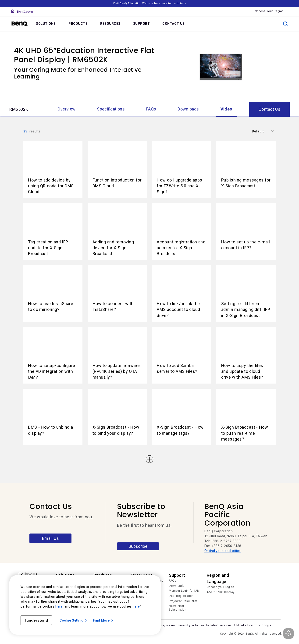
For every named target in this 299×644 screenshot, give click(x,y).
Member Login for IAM (184, 591)
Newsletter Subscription (178, 608)
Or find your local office (223, 551)
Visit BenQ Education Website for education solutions (149, 3)
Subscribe (138, 546)
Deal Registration (181, 596)
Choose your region (221, 587)
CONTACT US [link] (174, 24)
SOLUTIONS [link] (46, 24)
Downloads (177, 586)
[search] (285, 24)
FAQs (173, 581)
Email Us (51, 538)
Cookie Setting (73, 620)
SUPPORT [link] (142, 24)
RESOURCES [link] (110, 24)
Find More (103, 620)
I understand (36, 620)
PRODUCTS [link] (78, 24)
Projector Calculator (183, 601)
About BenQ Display (221, 592)
